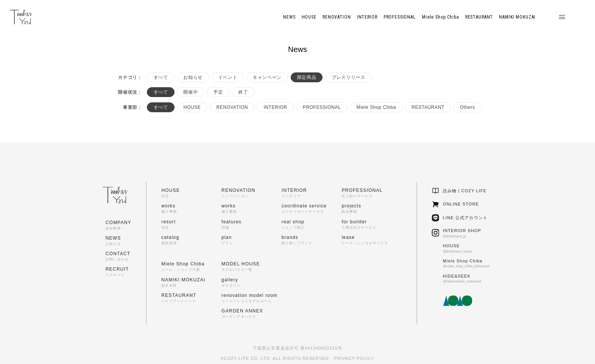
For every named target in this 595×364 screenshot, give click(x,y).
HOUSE (192, 107)
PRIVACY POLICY (354, 358)
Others (467, 107)
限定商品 (307, 77)
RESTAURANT (428, 107)
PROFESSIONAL (322, 107)
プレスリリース (348, 77)
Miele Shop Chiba (376, 107)
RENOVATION (232, 107)
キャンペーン (267, 77)
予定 (218, 92)
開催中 (190, 92)
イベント (228, 77)
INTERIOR (275, 107)
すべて (161, 77)
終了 (243, 92)
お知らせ (193, 77)
